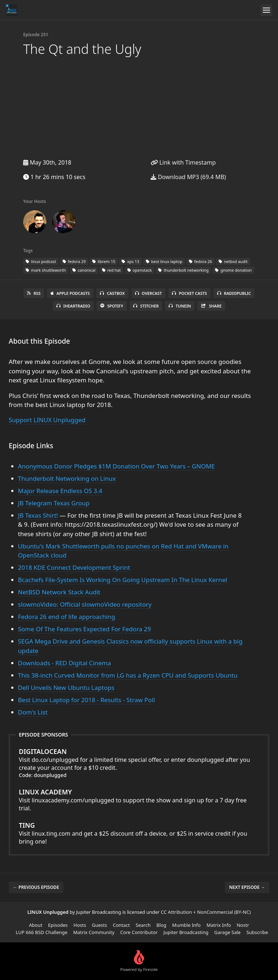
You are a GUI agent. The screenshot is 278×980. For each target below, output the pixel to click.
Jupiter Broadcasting (186, 932)
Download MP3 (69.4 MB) (188, 177)
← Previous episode (36, 887)
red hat (111, 270)
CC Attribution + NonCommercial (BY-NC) (206, 912)
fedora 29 (74, 261)
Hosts (80, 925)
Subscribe (257, 932)
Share (211, 306)
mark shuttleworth (46, 270)
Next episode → (247, 887)
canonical (84, 270)
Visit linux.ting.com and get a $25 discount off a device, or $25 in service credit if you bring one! (139, 833)
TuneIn (180, 306)
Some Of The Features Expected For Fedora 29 (85, 629)
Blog (161, 925)
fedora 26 (201, 261)
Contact (121, 925)
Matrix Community (94, 932)
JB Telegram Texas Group (54, 503)
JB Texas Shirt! (38, 515)
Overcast (148, 293)
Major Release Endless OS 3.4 (60, 491)
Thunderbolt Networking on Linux (67, 478)
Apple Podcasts (70, 293)
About (36, 925)
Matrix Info (219, 925)
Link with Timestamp (183, 162)
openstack (140, 270)
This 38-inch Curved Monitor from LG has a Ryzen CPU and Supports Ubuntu (128, 675)
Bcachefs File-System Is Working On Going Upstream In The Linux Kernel (123, 580)
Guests (100, 925)
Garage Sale (228, 932)
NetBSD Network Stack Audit (59, 592)
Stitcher (146, 306)
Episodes (58, 925)
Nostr (243, 925)
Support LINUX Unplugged (47, 420)
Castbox (112, 293)
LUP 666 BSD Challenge (42, 932)
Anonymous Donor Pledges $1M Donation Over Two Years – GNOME (117, 466)
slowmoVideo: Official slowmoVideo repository (85, 604)
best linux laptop (164, 261)
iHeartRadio (73, 306)
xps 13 (130, 261)
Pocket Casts (189, 293)
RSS (34, 293)
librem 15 (104, 261)
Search (143, 925)
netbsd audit (233, 261)
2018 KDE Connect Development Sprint (74, 567)
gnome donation (233, 270)
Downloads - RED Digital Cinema (65, 663)
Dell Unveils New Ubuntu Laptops (66, 688)
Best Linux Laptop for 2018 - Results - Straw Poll (87, 700)
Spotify (112, 306)
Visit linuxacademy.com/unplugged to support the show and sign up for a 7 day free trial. (139, 800)
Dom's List (33, 712)
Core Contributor (139, 932)
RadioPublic (234, 293)
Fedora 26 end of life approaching (67, 617)
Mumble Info (187, 925)
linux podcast (41, 261)
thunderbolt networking (183, 270)
